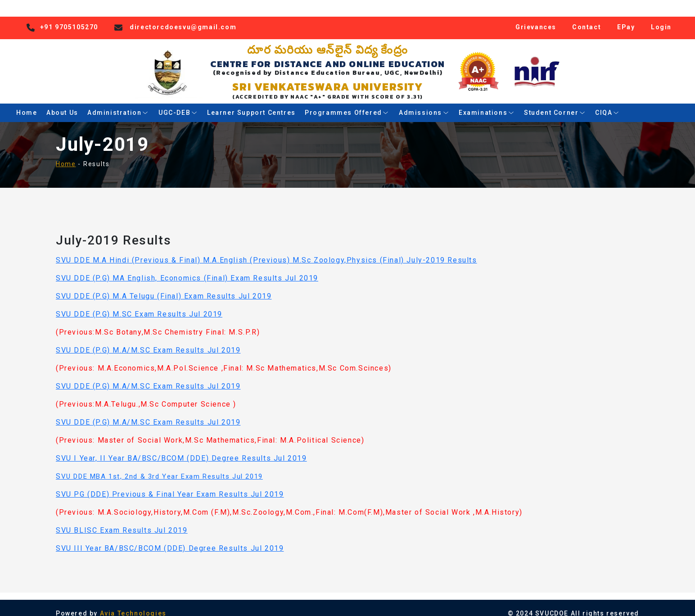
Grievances (536, 17)
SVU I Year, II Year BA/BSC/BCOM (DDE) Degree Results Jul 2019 (181, 449)
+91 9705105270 (69, 17)
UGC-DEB (178, 103)
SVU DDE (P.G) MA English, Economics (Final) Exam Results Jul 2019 (187, 269)
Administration (118, 103)
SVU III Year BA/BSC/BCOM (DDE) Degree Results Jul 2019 (170, 539)
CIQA (607, 103)
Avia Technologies (133, 604)
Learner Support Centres (251, 103)
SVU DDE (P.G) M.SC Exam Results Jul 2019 (139, 305)
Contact (587, 17)
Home (27, 103)
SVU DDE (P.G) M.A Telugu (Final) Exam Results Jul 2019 (164, 287)
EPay (626, 17)
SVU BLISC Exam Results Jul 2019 (122, 521)
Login (661, 17)
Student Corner (555, 103)
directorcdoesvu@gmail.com (183, 17)
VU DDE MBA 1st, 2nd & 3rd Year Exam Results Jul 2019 (162, 467)
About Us (62, 103)
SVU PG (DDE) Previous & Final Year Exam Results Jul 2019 (170, 485)
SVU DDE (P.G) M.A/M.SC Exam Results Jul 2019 (148, 341)
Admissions (424, 103)
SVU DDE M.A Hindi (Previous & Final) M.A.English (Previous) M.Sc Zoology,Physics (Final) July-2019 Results (266, 251)
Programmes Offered (347, 103)
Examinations (487, 103)
